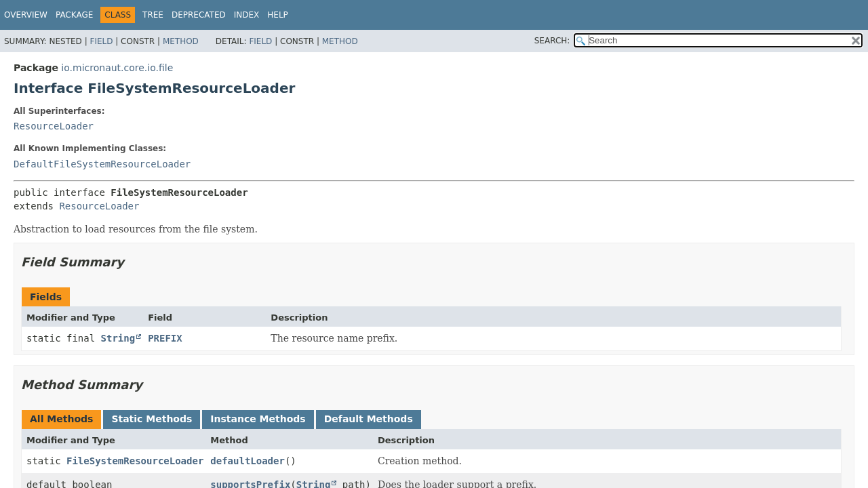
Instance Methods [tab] (258, 419)
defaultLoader (248, 461)
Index (247, 15)
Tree (153, 15)
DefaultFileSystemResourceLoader (102, 164)
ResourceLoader (54, 126)
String (118, 338)
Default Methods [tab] (369, 419)
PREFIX (165, 338)
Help (278, 15)
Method (181, 41)
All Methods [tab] (61, 419)
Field (101, 41)
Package (74, 15)
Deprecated (199, 15)
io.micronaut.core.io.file (117, 68)
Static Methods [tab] (152, 419)
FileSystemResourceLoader (135, 461)
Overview (26, 15)
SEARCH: (552, 41)
